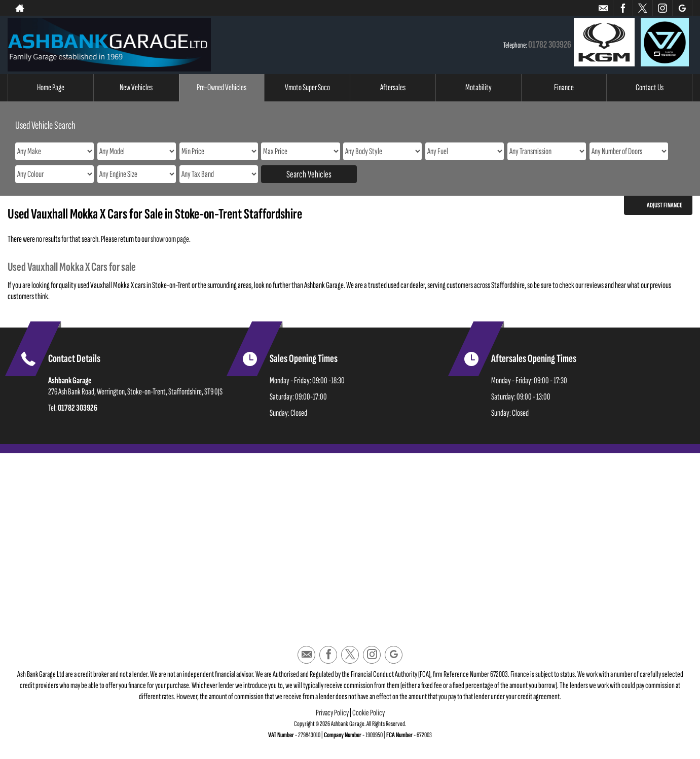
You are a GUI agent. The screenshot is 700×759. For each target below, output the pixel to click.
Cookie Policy (369, 713)
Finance (564, 87)
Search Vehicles (309, 174)
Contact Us (650, 87)
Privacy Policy (332, 713)
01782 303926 (550, 45)
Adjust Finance (665, 205)
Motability (478, 87)
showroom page (170, 239)
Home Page (51, 87)
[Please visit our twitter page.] (642, 8)
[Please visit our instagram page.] (662, 8)
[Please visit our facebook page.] (623, 8)
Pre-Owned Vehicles (222, 87)
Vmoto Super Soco (307, 87)
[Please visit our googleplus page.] (682, 8)
